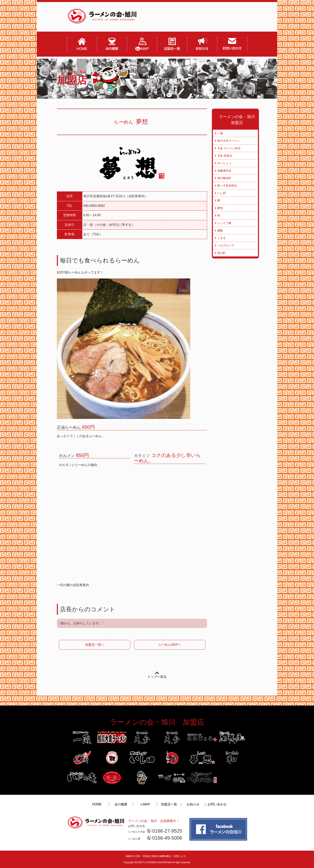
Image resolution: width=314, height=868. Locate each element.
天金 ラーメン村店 (229, 148)
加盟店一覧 (169, 804)
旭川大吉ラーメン (228, 141)
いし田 (221, 193)
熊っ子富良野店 (227, 186)
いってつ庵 (224, 223)
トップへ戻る (157, 677)
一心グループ (226, 245)
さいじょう (224, 163)
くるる (221, 238)
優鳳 (220, 230)
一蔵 (220, 133)
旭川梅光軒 (224, 178)
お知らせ (193, 804)
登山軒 (221, 253)
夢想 (220, 208)
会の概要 (121, 804)
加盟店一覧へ (95, 645)
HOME (97, 804)
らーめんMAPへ (170, 645)
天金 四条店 (225, 156)
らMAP (145, 804)
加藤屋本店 (224, 171)
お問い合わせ (217, 804)
